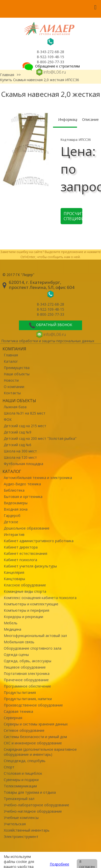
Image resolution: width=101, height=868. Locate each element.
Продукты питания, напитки (28, 699)
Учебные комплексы (21, 818)
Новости (11, 380)
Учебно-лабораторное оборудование (36, 805)
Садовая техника (18, 711)
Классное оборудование (25, 585)
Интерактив (14, 534)
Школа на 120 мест (20, 457)
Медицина (12, 629)
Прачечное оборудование (26, 680)
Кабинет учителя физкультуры (30, 566)
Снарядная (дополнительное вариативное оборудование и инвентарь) (40, 752)
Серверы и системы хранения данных (36, 724)
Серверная (13, 718)
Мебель (11, 623)
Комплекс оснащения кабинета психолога (40, 598)
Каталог (11, 361)
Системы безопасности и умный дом (35, 737)
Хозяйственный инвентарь (27, 830)
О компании (14, 387)
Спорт (9, 767)
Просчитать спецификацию (73, 216)
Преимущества (17, 368)
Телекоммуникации (20, 786)
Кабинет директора (21, 547)
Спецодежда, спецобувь (25, 761)
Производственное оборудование (33, 705)
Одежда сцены (16, 655)
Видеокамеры (16, 503)
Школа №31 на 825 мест (25, 413)
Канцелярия (14, 572)
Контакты (12, 393)
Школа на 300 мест (20, 451)
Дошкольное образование (27, 528)
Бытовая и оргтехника (23, 497)
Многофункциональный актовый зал (35, 636)
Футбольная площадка (23, 464)
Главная (11, 355)
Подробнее (59, 864)
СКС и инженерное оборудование (33, 743)
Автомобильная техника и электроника (38, 478)
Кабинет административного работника (39, 541)
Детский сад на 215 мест (25, 426)
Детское (11, 522)
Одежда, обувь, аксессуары (28, 661)
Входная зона (16, 509)
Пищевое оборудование (25, 667)
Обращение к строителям (51, 66)
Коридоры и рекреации (23, 617)
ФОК (8, 419)
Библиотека (14, 490)
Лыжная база (15, 407)
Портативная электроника (27, 673)
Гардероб (12, 516)
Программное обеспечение (27, 686)
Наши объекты (17, 374)
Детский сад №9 (18, 432)
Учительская (15, 824)
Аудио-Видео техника (22, 484)
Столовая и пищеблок (23, 773)
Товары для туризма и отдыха (30, 792)
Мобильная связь (19, 642)
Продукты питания (20, 692)
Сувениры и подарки (21, 780)
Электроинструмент (21, 837)
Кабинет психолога (20, 560)
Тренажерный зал (19, 799)
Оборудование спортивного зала (33, 648)
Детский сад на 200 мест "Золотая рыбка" (40, 438)
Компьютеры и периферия (27, 610)
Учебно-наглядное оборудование (33, 811)
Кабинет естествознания (26, 553)
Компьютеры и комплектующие (31, 604)
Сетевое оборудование (24, 730)
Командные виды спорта (25, 591)
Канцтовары (14, 579)
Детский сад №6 (18, 445)
